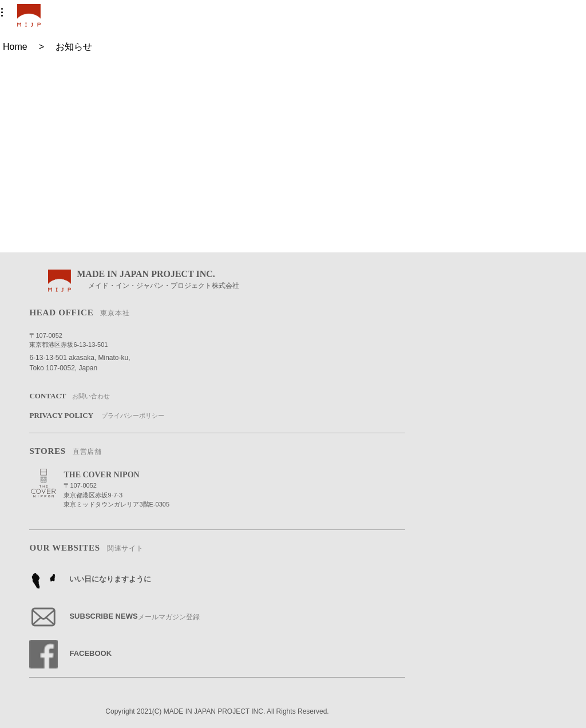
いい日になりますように (90, 580)
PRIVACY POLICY (96, 416)
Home (15, 47)
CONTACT (70, 396)
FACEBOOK (70, 654)
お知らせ (74, 47)
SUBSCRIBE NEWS (114, 617)
